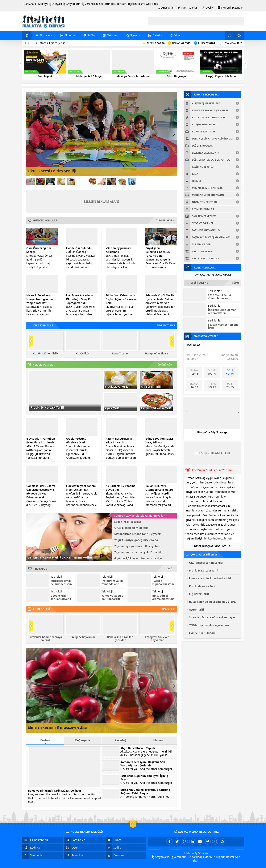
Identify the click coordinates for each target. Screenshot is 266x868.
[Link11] (132, 182)
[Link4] (61, 182)
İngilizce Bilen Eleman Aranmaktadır (222, 311)
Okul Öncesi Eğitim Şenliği (50, 43)
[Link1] (30, 182)
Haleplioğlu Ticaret (157, 353)
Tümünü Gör (168, 609)
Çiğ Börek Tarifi (151, 387)
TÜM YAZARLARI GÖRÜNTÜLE (212, 275)
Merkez (158, 740)
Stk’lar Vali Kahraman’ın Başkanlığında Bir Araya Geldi (121, 299)
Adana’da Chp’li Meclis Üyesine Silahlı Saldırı (160, 297)
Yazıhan (45, 741)
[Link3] (51, 182)
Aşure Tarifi (112, 408)
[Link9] (112, 182)
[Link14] (162, 182)
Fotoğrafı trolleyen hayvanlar (157, 639)
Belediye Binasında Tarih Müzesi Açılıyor (55, 791)
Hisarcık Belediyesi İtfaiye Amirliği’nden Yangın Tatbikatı (39, 299)
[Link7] (91, 182)
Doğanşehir (83, 740)
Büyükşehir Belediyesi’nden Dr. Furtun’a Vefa (158, 252)
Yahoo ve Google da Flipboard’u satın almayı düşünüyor (112, 600)
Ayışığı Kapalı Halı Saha (221, 76)
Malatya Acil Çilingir (89, 76)
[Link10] (122, 182)
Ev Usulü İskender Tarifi (156, 408)
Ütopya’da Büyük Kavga (212, 432)
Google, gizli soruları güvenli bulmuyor (61, 599)
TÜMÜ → (170, 569)
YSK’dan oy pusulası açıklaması (118, 250)
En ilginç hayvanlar (83, 637)
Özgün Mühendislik (46, 353)
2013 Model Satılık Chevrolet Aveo (220, 297)
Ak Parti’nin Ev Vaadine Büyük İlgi (121, 488)
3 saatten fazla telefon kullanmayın (212, 617)
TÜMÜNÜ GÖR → (166, 220)
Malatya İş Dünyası (196, 853)
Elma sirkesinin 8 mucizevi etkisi (57, 727)
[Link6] (81, 182)
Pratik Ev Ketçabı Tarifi (47, 407)
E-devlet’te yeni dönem (81, 486)
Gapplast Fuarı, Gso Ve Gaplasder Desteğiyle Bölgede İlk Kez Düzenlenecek (41, 492)
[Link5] (71, 182)
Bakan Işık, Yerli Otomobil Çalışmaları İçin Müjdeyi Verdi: (159, 490)
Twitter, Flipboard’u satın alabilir (163, 584)
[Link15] (173, 182)
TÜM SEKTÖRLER (166, 325)
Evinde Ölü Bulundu (79, 248)
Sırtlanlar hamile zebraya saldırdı (46, 639)
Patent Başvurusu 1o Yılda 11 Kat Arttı (119, 440)
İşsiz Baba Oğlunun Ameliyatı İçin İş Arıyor (144, 778)
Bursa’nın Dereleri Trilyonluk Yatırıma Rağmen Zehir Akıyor (145, 792)
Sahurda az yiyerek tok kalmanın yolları (61, 557)
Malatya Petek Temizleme (133, 76)
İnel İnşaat (45, 76)
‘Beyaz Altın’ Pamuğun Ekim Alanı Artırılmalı (41, 440)
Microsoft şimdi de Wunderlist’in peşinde (61, 584)
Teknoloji (56, 577)
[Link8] (101, 182)
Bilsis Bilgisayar (177, 76)
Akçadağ (121, 740)
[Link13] (152, 182)
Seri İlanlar (215, 291)
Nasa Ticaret (120, 353)
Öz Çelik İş (83, 353)
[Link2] (41, 182)
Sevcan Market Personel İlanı (224, 326)
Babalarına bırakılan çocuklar (120, 639)
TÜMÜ (235, 283)
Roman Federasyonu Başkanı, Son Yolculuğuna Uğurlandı (143, 764)
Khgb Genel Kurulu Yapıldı (138, 748)
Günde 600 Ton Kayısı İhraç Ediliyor (159, 440)
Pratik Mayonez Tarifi (119, 387)
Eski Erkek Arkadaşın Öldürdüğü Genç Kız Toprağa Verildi (79, 299)
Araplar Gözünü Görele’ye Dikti (76, 440)
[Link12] (142, 182)
